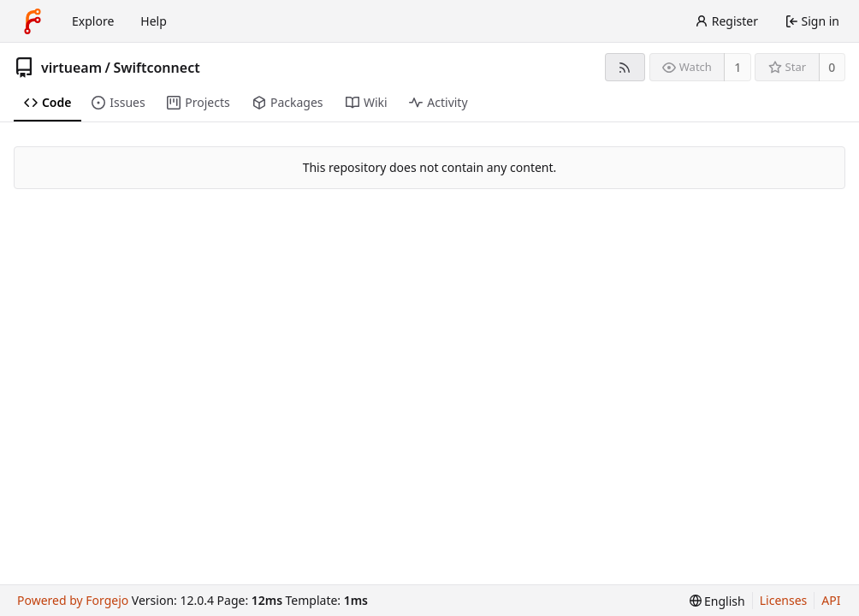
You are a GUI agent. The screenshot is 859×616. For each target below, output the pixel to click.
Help (154, 21)
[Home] (33, 21)
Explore (93, 21)
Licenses (784, 600)
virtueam (71, 68)
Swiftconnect (156, 68)
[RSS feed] (625, 67)
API (831, 600)
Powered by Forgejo (73, 600)
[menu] (717, 601)
